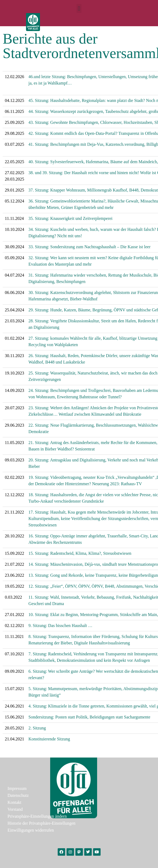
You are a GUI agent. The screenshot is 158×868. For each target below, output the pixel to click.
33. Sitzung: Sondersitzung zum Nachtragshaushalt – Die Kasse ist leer (89, 247)
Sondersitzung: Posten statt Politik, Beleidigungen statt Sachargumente (89, 717)
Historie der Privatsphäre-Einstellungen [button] (41, 823)
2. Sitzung (37, 728)
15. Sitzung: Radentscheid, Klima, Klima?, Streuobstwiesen (80, 553)
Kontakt (14, 802)
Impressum (17, 788)
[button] (79, 8)
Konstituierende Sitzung (49, 739)
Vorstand (15, 809)
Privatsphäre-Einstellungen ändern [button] (37, 816)
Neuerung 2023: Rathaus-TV (117, 484)
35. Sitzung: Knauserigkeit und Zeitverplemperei (70, 218)
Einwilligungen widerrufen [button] (31, 830)
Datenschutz (18, 795)
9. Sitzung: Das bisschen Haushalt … (60, 626)
